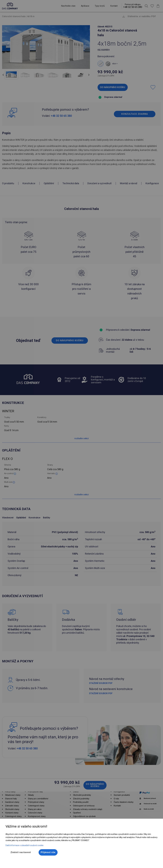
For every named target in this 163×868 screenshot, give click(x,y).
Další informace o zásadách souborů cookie (24, 845)
